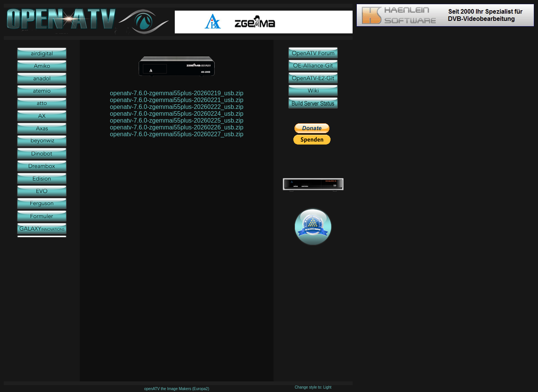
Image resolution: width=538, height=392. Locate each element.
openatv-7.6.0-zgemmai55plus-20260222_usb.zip (176, 107)
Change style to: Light (313, 387)
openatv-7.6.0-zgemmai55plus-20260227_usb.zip (176, 134)
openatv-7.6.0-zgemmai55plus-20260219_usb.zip (176, 93)
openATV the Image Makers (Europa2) (176, 389)
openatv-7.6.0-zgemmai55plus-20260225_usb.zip (176, 120)
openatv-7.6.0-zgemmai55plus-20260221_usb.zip (176, 100)
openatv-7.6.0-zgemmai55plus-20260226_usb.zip (176, 127)
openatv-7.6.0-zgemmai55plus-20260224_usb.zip (176, 114)
